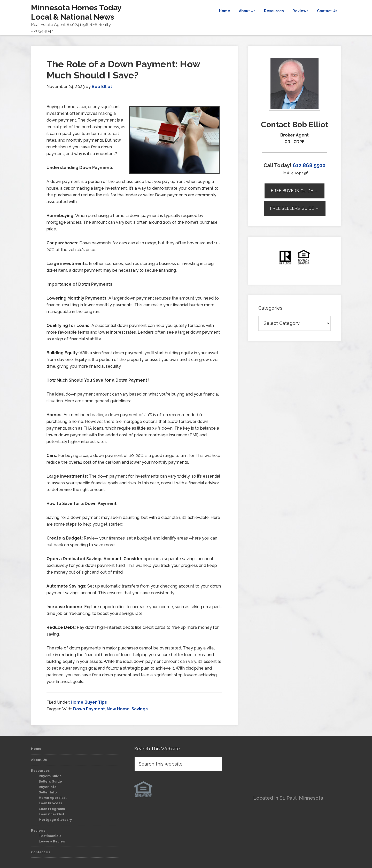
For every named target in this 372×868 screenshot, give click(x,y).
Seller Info (48, 792)
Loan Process (50, 803)
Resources (40, 771)
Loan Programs (52, 809)
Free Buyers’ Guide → (295, 191)
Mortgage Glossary (55, 820)
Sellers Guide (50, 781)
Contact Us (41, 852)
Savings (140, 709)
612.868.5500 (309, 165)
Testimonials (50, 836)
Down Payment (89, 709)
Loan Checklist (52, 814)
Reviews (38, 830)
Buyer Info (48, 787)
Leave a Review (52, 841)
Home (36, 749)
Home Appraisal (53, 798)
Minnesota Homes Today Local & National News (76, 12)
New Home (118, 709)
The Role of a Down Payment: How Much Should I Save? (123, 70)
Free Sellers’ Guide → (295, 208)
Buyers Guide (50, 776)
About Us (39, 760)
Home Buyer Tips (89, 702)
